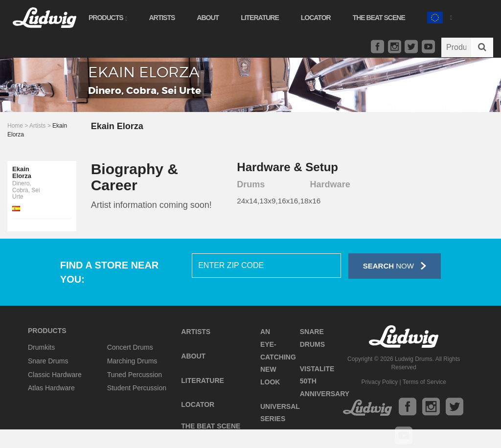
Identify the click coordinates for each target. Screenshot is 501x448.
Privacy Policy (379, 382)
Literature (260, 18)
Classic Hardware (55, 375)
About (208, 18)
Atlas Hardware (51, 388)
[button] (439, 16)
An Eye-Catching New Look (278, 357)
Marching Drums (132, 361)
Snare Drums (48, 361)
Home (15, 126)
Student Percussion (137, 388)
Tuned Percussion (135, 375)
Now (395, 266)
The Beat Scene (379, 18)
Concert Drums (130, 347)
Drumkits (41, 347)
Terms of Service (424, 382)
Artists (162, 18)
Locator (316, 18)
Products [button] (108, 18)
